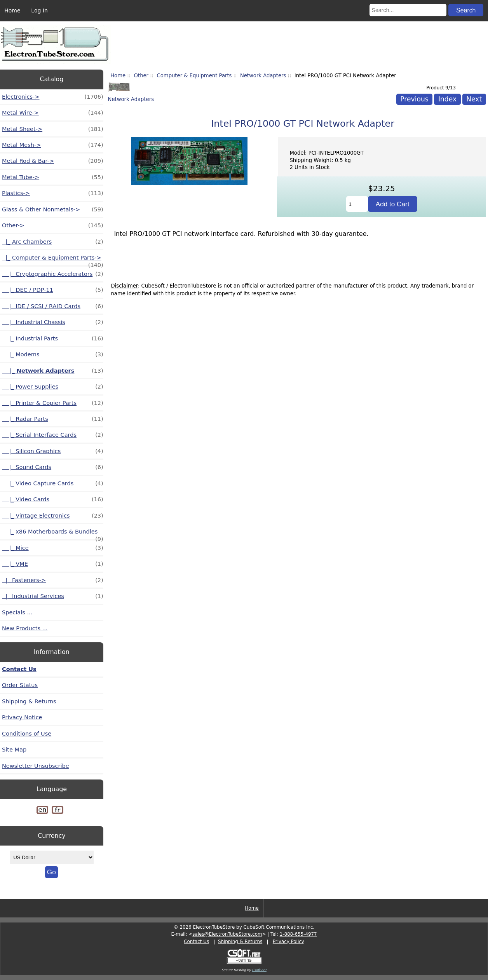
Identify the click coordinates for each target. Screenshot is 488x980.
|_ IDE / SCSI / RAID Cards (53, 306)
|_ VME (53, 564)
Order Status (20, 685)
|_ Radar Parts (53, 419)
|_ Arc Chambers (53, 242)
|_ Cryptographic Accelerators (53, 274)
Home (12, 10)
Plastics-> (53, 193)
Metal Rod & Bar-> (53, 161)
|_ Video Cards (53, 499)
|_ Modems (53, 354)
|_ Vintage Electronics (53, 516)
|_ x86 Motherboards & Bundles (53, 534)
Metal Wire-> (53, 113)
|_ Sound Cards (53, 467)
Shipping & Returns (29, 701)
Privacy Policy (288, 942)
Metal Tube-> (53, 177)
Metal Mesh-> (53, 145)
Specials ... (17, 612)
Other (141, 76)
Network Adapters (263, 76)
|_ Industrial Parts (53, 338)
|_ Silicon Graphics (53, 451)
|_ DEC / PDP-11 (53, 290)
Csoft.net (259, 970)
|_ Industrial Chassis (53, 322)
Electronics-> (53, 97)
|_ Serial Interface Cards (53, 435)
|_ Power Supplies (53, 387)
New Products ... (25, 628)
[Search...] (408, 10)
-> (53, 225)
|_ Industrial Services (53, 596)
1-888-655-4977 (298, 934)
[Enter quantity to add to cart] (357, 204)
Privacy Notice (22, 717)
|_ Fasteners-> (53, 580)
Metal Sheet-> (53, 129)
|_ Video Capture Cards (53, 483)
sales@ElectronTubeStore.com (227, 934)
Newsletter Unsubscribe (36, 766)
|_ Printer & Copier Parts (53, 403)
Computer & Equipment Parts (194, 76)
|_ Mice (53, 548)
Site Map (14, 750)
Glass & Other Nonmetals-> (53, 209)
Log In (39, 10)
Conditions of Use (27, 734)
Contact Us (19, 669)
